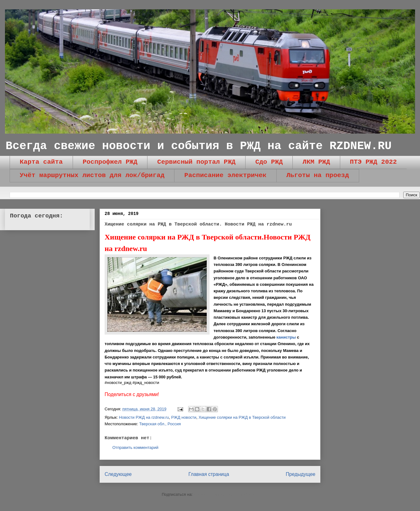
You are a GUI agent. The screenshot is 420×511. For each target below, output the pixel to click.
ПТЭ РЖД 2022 (373, 162)
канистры (286, 337)
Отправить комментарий (135, 447)
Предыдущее (301, 474)
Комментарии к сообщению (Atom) (226, 494)
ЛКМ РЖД (316, 162)
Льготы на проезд (318, 175)
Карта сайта (41, 162)
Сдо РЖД (269, 162)
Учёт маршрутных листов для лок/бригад (92, 175)
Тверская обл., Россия (160, 424)
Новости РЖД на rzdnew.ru (144, 417)
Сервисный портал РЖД (196, 162)
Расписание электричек (226, 175)
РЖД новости (184, 417)
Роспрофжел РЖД (110, 162)
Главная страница (209, 474)
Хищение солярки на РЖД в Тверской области (242, 417)
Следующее (118, 474)
